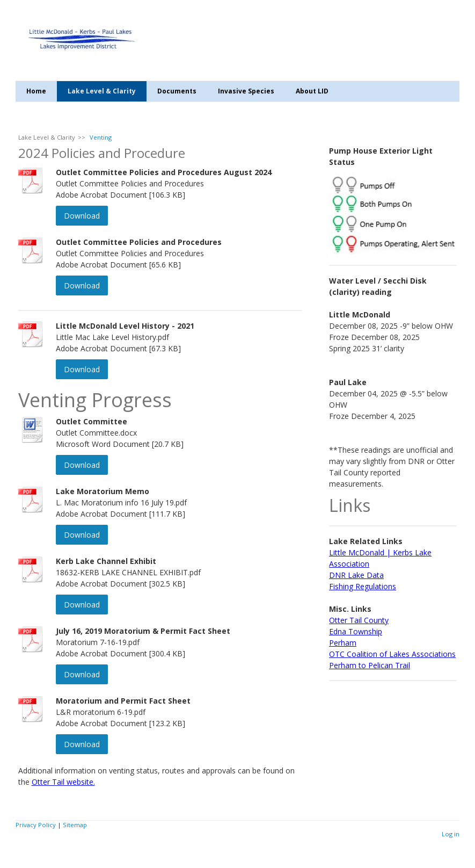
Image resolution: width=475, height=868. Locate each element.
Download (82, 216)
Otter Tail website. (63, 782)
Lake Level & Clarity (102, 91)
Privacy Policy (36, 825)
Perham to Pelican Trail (370, 665)
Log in (451, 834)
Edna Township (356, 631)
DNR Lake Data (356, 575)
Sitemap (75, 825)
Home (36, 91)
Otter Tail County (359, 620)
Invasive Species (246, 91)
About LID (312, 91)
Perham (343, 643)
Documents (177, 91)
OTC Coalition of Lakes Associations (392, 654)
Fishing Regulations (363, 586)
